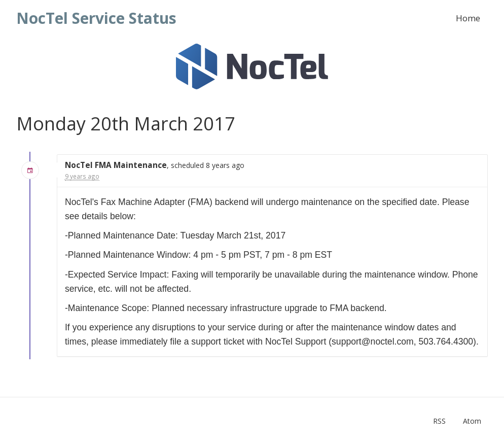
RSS (439, 421)
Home (468, 18)
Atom (472, 421)
